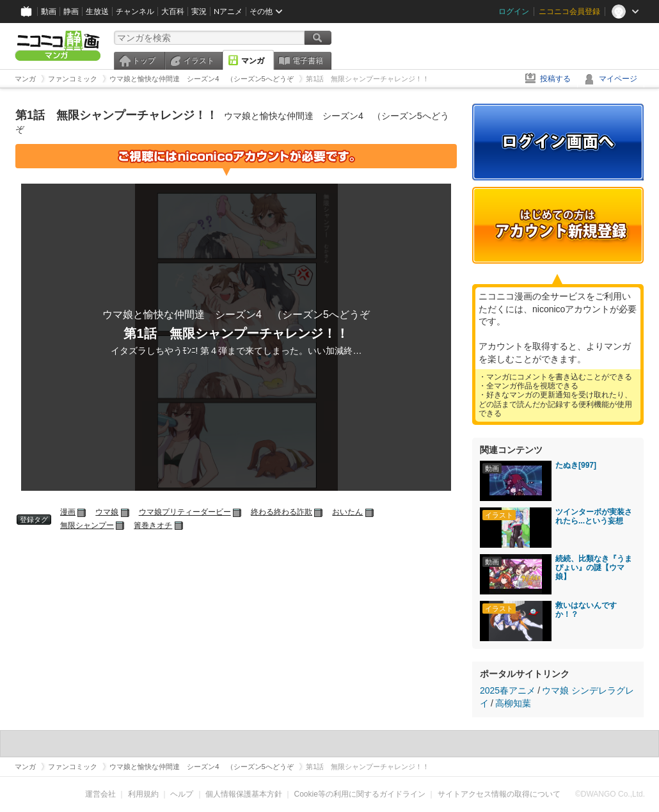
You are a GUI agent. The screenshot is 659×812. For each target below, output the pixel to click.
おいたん (347, 512)
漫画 (68, 512)
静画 (71, 11)
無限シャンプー (87, 525)
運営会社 (100, 794)
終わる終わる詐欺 (282, 512)
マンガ (253, 61)
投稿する (555, 79)
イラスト (199, 61)
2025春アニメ (508, 690)
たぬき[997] (576, 465)
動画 (49, 11)
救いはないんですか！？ (586, 610)
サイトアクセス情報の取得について (499, 794)
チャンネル (135, 11)
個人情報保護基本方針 (244, 794)
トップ (144, 61)
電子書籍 (308, 61)
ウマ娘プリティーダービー (185, 512)
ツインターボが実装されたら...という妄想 (594, 516)
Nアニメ (228, 11)
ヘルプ (182, 794)
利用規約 (143, 794)
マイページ (618, 79)
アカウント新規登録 (558, 225)
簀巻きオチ (153, 525)
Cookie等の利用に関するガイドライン (360, 794)
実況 (199, 11)
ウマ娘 (107, 512)
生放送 (97, 11)
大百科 (173, 11)
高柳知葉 (513, 703)
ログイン (514, 11)
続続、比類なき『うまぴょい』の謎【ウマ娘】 (594, 568)
